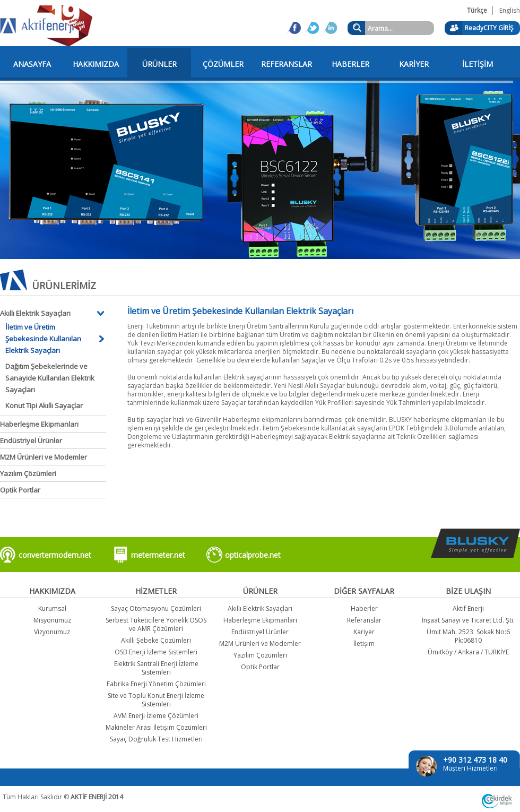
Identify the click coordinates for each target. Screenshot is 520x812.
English (510, 10)
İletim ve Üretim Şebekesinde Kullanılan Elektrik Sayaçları (43, 339)
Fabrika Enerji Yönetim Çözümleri (156, 684)
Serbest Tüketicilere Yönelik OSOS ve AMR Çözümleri (156, 624)
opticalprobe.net (253, 555)
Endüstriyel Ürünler (31, 440)
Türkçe (477, 10)
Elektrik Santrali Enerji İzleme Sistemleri (156, 668)
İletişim (364, 643)
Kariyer (364, 632)
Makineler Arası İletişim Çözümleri (156, 727)
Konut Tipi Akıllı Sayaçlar (44, 405)
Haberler (364, 608)
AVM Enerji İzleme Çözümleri (156, 716)
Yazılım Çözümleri (28, 473)
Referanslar (364, 620)
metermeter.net (158, 555)
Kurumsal (52, 608)
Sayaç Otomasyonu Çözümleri (156, 608)
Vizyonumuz (52, 632)
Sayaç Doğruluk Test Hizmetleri (156, 739)
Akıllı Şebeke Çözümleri (156, 640)
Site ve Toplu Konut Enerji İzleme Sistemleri (156, 700)
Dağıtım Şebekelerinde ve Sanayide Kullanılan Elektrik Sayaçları (50, 378)
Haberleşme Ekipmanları (39, 424)
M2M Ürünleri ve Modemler (44, 457)
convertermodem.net (55, 555)
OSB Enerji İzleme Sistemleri (156, 652)
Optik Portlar (20, 490)
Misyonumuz (52, 620)
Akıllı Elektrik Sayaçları (35, 313)
